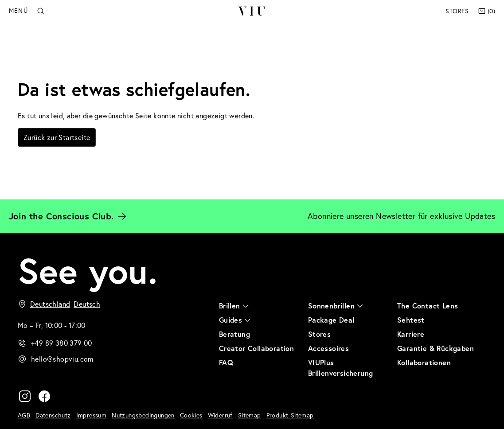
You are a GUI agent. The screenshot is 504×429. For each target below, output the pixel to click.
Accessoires (328, 348)
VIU (252, 11)
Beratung (234, 334)
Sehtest (411, 320)
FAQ (226, 362)
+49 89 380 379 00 (62, 343)
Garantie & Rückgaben (436, 348)
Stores (457, 11)
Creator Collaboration (256, 348)
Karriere (411, 334)
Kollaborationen (424, 362)
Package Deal (331, 320)
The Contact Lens (428, 306)
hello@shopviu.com (62, 359)
